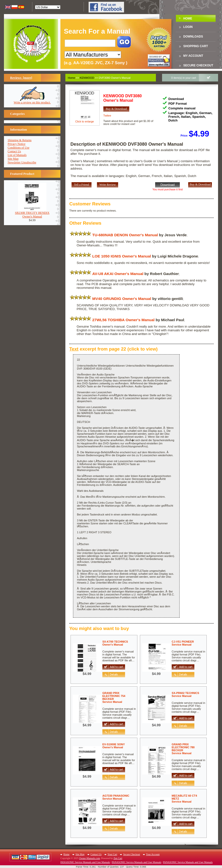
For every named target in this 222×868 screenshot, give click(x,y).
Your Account (153, 854)
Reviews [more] (21, 78)
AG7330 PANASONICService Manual (116, 797)
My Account (193, 56)
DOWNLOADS (193, 37)
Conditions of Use (18, 148)
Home (188, 19)
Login (188, 27)
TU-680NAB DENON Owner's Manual (125, 235)
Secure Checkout (198, 65)
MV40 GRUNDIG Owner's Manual (122, 299)
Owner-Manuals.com (90, 858)
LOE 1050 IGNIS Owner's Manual (122, 256)
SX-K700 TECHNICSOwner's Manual (115, 643)
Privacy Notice (17, 144)
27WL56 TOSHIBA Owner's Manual (123, 320)
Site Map (13, 159)
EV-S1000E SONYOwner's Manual (114, 746)
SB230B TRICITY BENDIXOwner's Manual (32, 213)
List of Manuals (17, 155)
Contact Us (14, 151)
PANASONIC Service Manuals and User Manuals (85, 862)
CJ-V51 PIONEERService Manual (183, 643)
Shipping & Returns (20, 140)
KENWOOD (87, 78)
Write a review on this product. (32, 101)
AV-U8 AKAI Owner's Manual (118, 274)
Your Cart (112, 854)
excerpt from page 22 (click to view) (113, 349)
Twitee (107, 116)
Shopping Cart (196, 46)
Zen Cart (118, 858)
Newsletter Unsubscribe (22, 162)
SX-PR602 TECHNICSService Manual (185, 694)
